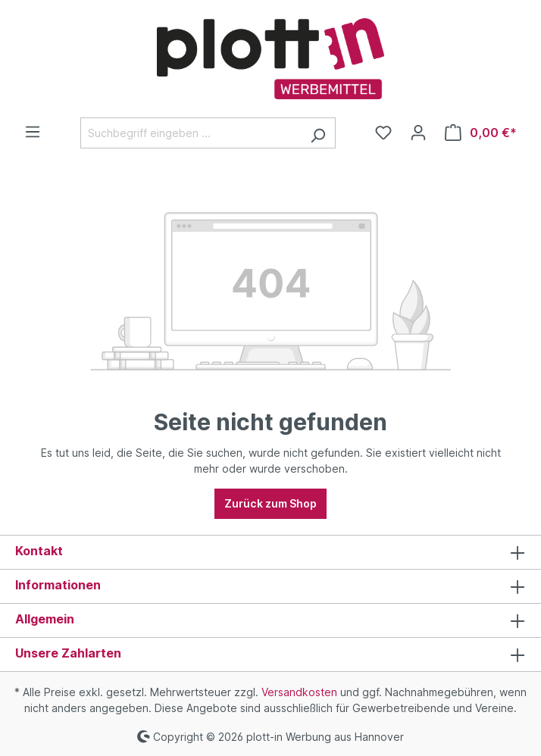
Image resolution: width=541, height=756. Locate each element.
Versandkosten (299, 692)
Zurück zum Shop (270, 503)
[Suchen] (318, 133)
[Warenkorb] (481, 133)
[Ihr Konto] (418, 133)
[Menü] (33, 132)
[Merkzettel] (383, 133)
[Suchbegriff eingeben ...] (191, 133)
